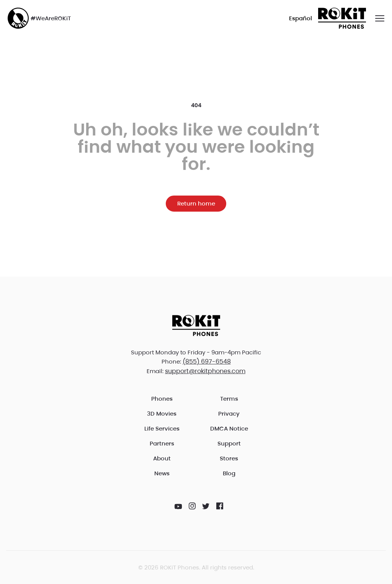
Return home (196, 203)
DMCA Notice (229, 428)
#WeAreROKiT (39, 18)
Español (301, 18)
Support (229, 443)
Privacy (229, 414)
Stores (229, 458)
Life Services (162, 428)
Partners (162, 443)
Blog (229, 473)
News (162, 473)
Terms (229, 399)
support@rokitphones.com (205, 371)
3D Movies (162, 414)
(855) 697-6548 (207, 361)
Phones (162, 399)
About (162, 458)
